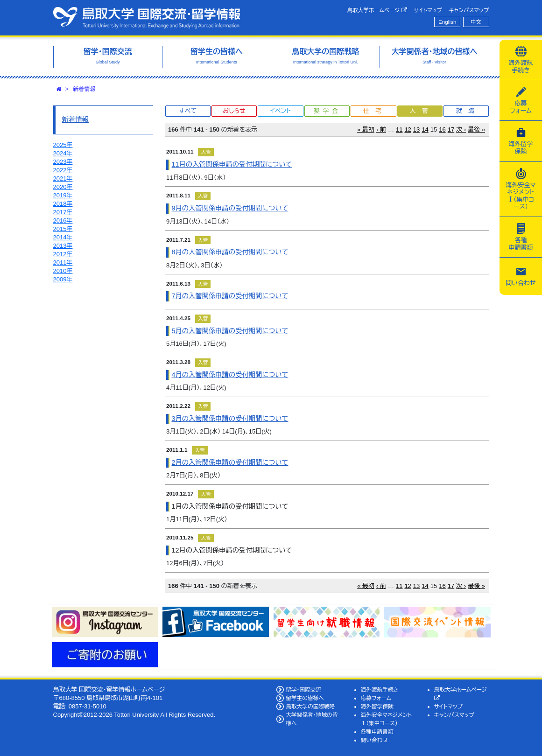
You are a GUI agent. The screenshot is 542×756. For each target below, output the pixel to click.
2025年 (63, 145)
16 (442, 129)
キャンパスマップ (469, 10)
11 (399, 129)
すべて (188, 111)
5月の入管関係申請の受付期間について (230, 331)
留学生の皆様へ (305, 698)
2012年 (63, 254)
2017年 (63, 212)
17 (451, 129)
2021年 (63, 178)
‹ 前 (381, 129)
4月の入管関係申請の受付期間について (230, 375)
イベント (281, 111)
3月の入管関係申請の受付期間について (230, 419)
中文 (476, 22)
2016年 (63, 220)
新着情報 (84, 89)
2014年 (63, 237)
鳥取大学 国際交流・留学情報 (147, 18)
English (447, 22)
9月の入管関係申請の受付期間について (230, 208)
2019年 (63, 195)
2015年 (63, 229)
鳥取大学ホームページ (377, 10)
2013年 (63, 246)
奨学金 (327, 111)
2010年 (63, 271)
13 (416, 129)
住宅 (375, 111)
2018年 (63, 204)
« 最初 (366, 129)
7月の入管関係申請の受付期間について (230, 296)
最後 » (476, 129)
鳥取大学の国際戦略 (310, 706)
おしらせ (234, 111)
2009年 (63, 279)
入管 (422, 111)
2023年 (63, 162)
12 (408, 129)
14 (425, 129)
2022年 (63, 170)
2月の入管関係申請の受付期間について (230, 462)
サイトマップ (428, 10)
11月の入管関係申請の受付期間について (232, 164)
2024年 (63, 153)
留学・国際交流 (303, 689)
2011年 (63, 262)
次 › (461, 129)
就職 (468, 111)
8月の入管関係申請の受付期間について (230, 252)
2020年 (63, 187)
